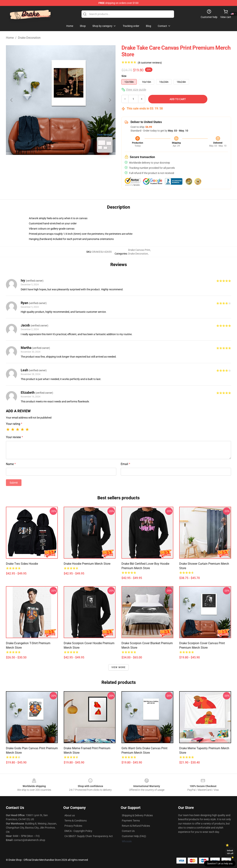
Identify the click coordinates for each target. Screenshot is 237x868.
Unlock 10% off (230, 852)
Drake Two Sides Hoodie (22, 564)
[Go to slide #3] (80, 164)
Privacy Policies (73, 826)
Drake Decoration (29, 38)
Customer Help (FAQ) (134, 836)
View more (119, 667)
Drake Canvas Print (139, 250)
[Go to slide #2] (61, 164)
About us (70, 815)
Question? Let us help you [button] (220, 864)
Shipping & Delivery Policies (137, 815)
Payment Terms (131, 821)
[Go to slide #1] (41, 164)
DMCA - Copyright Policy (78, 831)
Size (124, 76)
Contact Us (128, 831)
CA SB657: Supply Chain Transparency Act (89, 836)
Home (10, 38)
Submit (14, 483)
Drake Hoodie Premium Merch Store (87, 564)
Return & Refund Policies (136, 826)
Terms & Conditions (76, 821)
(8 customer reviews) (150, 63)
